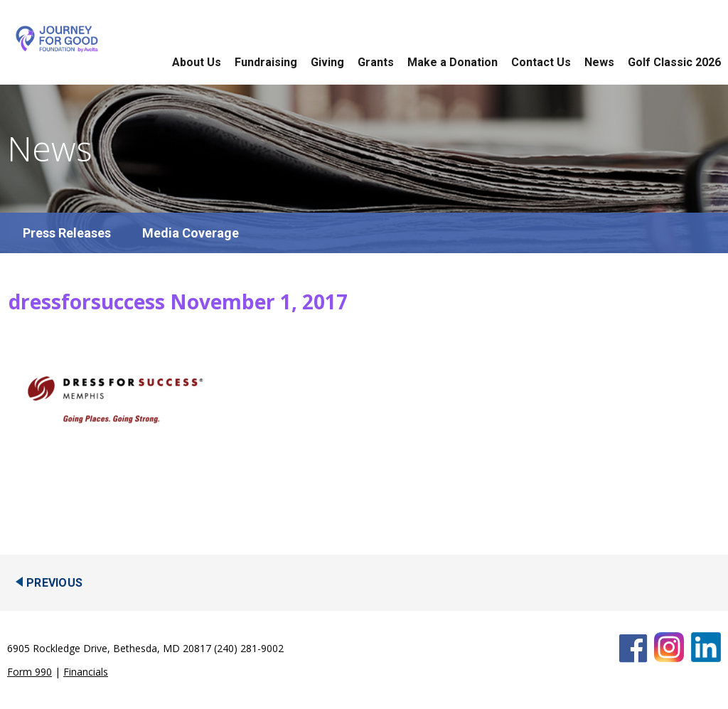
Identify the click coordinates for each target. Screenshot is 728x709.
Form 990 (30, 672)
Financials (86, 672)
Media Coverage (191, 233)
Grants (376, 62)
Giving (327, 62)
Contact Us (541, 62)
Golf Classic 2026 (674, 62)
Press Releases (67, 233)
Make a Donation (453, 62)
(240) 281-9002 (249, 648)
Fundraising (266, 62)
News (599, 62)
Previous (54, 583)
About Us (197, 62)
